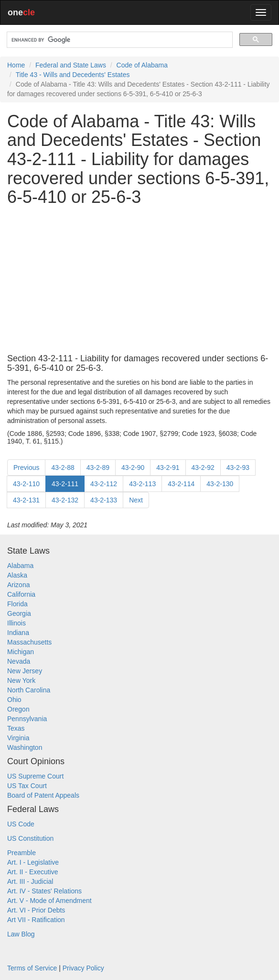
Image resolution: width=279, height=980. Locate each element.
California (21, 594)
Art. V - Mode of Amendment (49, 901)
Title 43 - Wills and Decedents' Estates (73, 75)
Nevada (19, 661)
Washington (25, 747)
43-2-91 (168, 468)
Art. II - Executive (33, 872)
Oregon (18, 709)
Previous (26, 468)
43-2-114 (181, 484)
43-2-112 (104, 484)
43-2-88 (63, 468)
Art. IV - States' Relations (44, 891)
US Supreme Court (35, 776)
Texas (16, 728)
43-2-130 (220, 484)
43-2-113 (142, 484)
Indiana (18, 633)
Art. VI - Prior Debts (36, 910)
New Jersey (25, 671)
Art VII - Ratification (36, 920)
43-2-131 (26, 500)
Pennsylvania (27, 719)
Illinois (16, 623)
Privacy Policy (83, 968)
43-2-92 (203, 468)
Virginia (18, 738)
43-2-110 (26, 484)
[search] (119, 40)
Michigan (21, 652)
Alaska (17, 575)
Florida (17, 604)
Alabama (20, 566)
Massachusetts (29, 642)
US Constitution (30, 838)
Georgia (19, 613)
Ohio (14, 700)
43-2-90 (133, 468)
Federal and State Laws (71, 65)
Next (136, 500)
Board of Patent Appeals (43, 795)
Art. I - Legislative (33, 862)
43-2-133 (104, 500)
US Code (21, 824)
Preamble (21, 853)
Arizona (18, 585)
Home (16, 65)
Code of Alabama (142, 65)
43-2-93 (238, 468)
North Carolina (29, 690)
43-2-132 (65, 500)
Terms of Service (32, 968)
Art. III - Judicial (30, 881)
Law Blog (21, 934)
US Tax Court (27, 786)
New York (21, 680)
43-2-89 (98, 468)
